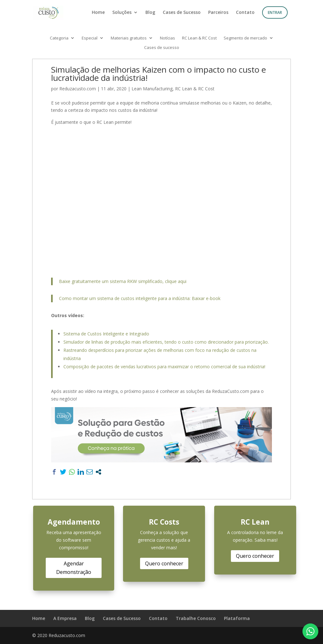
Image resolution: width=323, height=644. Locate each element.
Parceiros (218, 13)
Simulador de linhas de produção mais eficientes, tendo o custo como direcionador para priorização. (166, 342)
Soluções (122, 13)
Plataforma (237, 618)
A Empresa (65, 618)
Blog (150, 13)
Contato (245, 13)
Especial (90, 38)
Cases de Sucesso (182, 13)
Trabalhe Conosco (196, 618)
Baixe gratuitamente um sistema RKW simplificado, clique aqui (123, 281)
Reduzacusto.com (78, 89)
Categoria (59, 38)
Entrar (275, 12)
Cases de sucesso (162, 48)
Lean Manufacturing (152, 89)
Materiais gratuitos (129, 38)
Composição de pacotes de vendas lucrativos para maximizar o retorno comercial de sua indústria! (164, 367)
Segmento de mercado (245, 38)
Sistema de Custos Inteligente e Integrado (106, 334)
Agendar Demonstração (74, 568)
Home (98, 13)
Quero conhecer (164, 563)
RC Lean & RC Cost (199, 38)
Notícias (167, 38)
